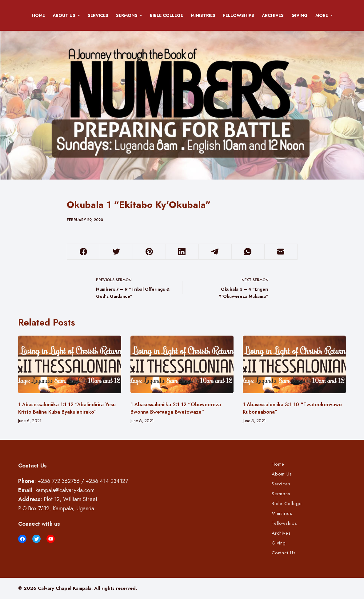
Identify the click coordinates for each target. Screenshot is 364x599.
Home (38, 15)
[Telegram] (215, 252)
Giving (300, 15)
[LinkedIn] (182, 252)
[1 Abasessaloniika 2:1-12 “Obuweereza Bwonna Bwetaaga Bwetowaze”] (182, 364)
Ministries (203, 15)
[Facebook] (84, 252)
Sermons (130, 15)
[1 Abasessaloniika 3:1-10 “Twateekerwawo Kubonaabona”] (294, 364)
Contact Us (284, 553)
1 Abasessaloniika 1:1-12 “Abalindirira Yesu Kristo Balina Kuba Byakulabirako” (67, 408)
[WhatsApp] (248, 252)
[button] (79, 15)
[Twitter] (116, 252)
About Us (67, 15)
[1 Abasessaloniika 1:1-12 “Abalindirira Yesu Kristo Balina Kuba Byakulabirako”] (70, 364)
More (325, 15)
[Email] (281, 252)
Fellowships (239, 15)
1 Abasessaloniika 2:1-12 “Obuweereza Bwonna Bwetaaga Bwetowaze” (176, 408)
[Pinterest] (149, 252)
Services (98, 15)
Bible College (166, 15)
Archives (273, 15)
